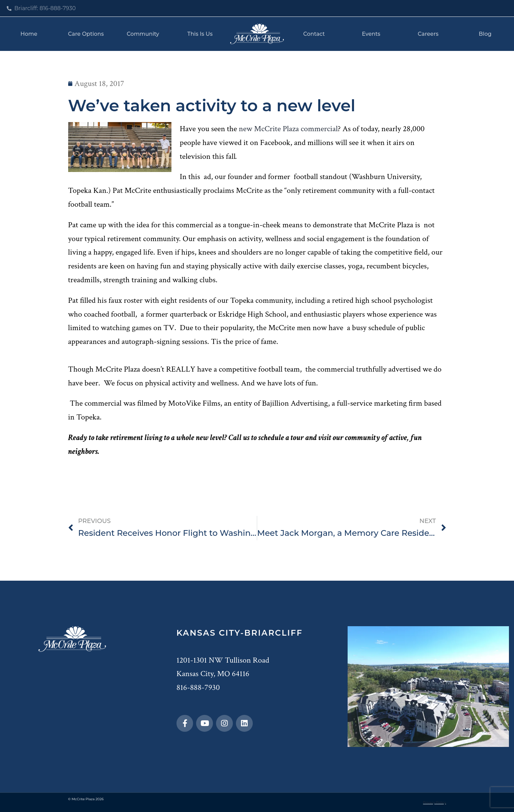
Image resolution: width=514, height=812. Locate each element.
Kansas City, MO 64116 (213, 674)
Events (371, 34)
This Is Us (200, 34)
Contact (314, 34)
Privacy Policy (434, 802)
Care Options (86, 34)
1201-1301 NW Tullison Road (223, 660)
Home (29, 34)
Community (143, 34)
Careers (428, 34)
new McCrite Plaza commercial (288, 129)
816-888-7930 (198, 687)
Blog (485, 34)
